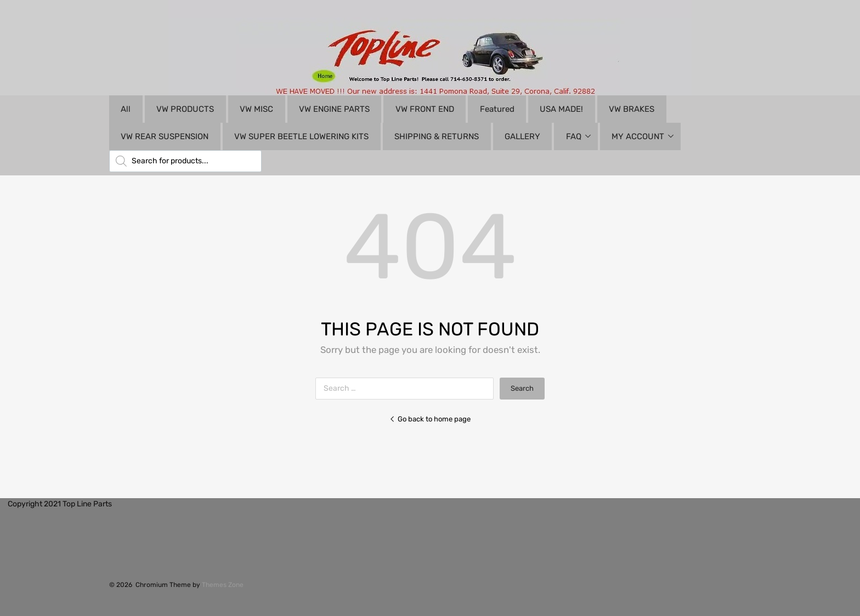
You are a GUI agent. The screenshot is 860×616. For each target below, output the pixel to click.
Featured (497, 109)
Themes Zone (223, 585)
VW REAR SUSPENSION (165, 136)
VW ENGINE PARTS (334, 109)
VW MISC (256, 109)
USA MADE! (561, 109)
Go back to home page (430, 419)
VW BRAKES (632, 109)
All (126, 109)
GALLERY (522, 136)
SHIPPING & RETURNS (437, 136)
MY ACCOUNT (638, 136)
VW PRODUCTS (185, 109)
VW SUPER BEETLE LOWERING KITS (301, 136)
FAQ (574, 136)
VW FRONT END (425, 109)
